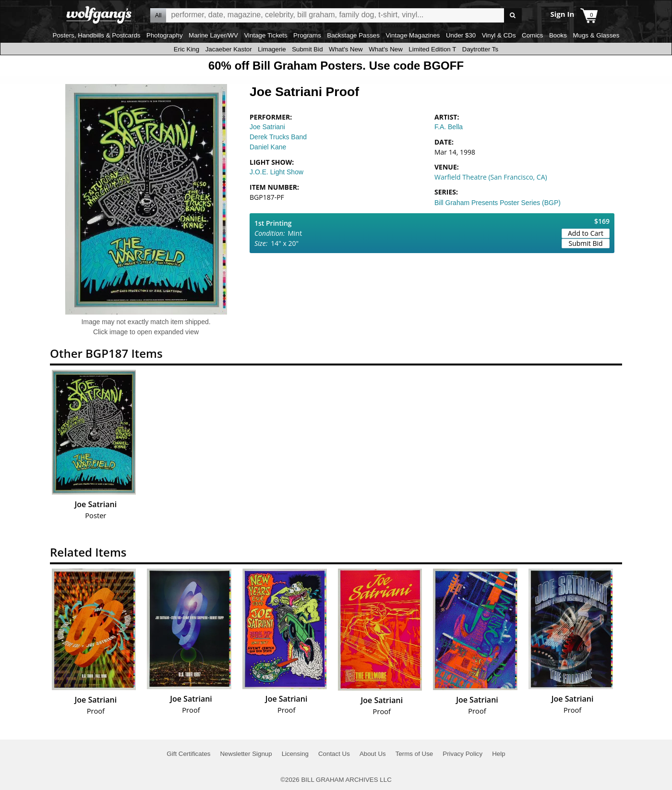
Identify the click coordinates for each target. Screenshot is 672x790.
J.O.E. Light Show (276, 172)
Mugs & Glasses (596, 35)
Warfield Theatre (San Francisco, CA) (491, 177)
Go (513, 16)
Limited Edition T (432, 49)
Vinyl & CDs (499, 35)
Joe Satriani (267, 127)
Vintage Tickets (265, 35)
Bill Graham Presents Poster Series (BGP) (498, 203)
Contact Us (334, 754)
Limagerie (272, 49)
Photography (165, 35)
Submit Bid (307, 49)
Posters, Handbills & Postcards (97, 35)
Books (558, 35)
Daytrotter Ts (480, 49)
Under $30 (461, 35)
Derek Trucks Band (278, 137)
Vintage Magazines (413, 35)
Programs (307, 35)
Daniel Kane (268, 147)
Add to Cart (586, 233)
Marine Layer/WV (213, 35)
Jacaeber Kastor (229, 49)
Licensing (295, 754)
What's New (346, 49)
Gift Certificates (188, 754)
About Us (373, 754)
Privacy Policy (462, 754)
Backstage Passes (353, 35)
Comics (532, 35)
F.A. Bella (449, 127)
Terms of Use (414, 754)
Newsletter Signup (246, 754)
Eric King (186, 49)
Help (498, 754)
